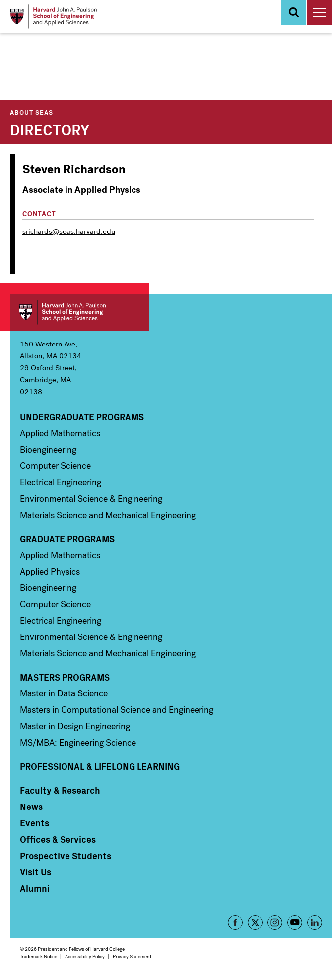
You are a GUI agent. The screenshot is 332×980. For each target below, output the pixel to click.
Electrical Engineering (61, 482)
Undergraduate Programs (82, 417)
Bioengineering (48, 450)
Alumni (35, 888)
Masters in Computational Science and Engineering (117, 710)
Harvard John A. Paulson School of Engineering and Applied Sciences (79, 312)
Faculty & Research (60, 790)
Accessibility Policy (85, 956)
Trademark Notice (38, 956)
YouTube (295, 922)
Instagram (275, 922)
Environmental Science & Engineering (91, 499)
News (31, 807)
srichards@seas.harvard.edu (69, 231)
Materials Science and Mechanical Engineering (108, 515)
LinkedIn (315, 922)
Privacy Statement (132, 956)
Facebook (235, 922)
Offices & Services (58, 839)
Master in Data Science (64, 693)
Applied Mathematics (60, 433)
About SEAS (32, 112)
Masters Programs (65, 677)
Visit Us (35, 872)
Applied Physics (50, 572)
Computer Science (55, 466)
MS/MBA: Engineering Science (78, 743)
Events (34, 823)
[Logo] (53, 17)
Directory (50, 129)
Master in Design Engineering (75, 726)
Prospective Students (66, 856)
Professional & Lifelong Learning (100, 766)
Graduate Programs (67, 539)
